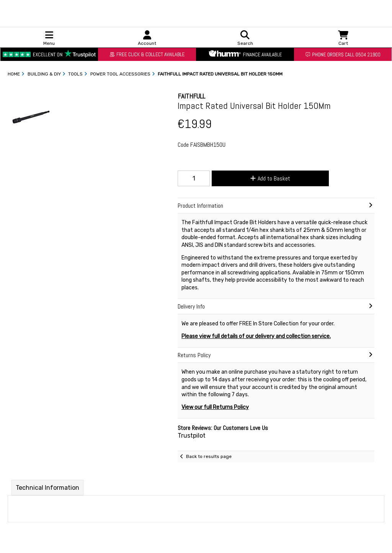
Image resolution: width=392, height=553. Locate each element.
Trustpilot (192, 436)
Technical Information (47, 488)
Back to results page (209, 456)
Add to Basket (270, 178)
